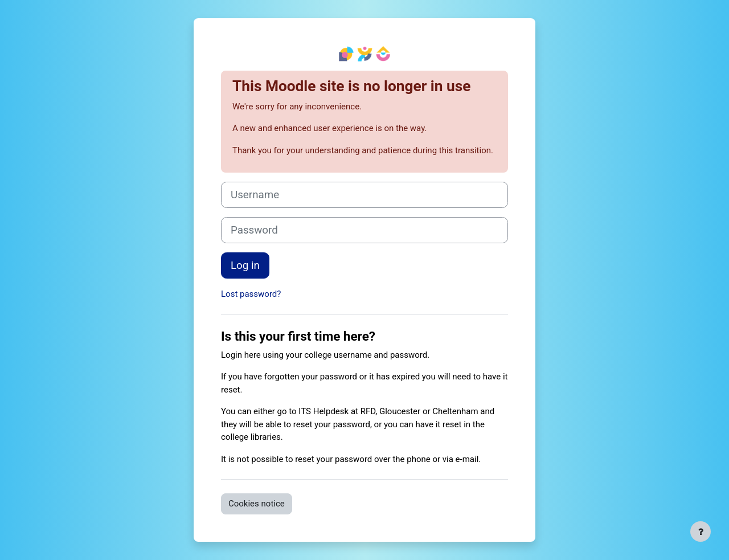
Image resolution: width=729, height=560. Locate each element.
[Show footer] (701, 532)
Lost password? (251, 294)
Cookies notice (257, 504)
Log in (245, 265)
